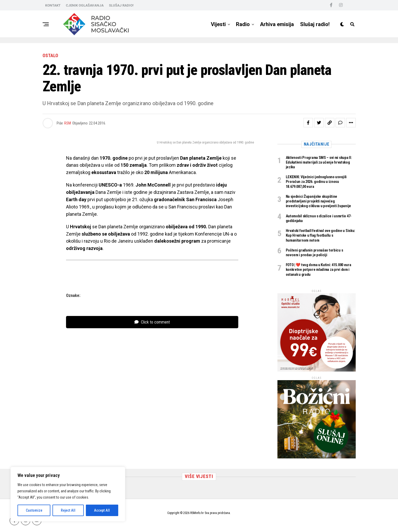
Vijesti (218, 24)
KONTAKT (53, 5)
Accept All (102, 510)
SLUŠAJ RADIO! (121, 5)
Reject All (68, 510)
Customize (34, 510)
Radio (243, 24)
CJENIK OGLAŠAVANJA (85, 5)
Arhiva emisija (277, 24)
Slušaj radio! (315, 24)
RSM (68, 123)
